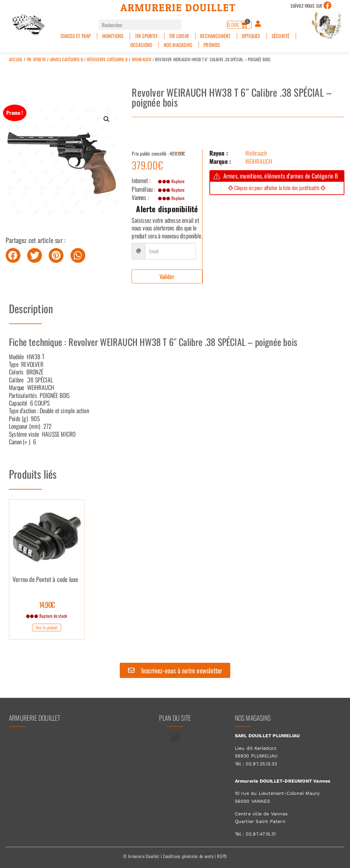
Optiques (251, 36)
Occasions (141, 45)
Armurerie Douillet (178, 8)
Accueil (16, 59)
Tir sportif (146, 36)
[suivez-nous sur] (328, 5)
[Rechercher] (186, 25)
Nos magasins (178, 45)
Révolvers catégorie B (107, 59)
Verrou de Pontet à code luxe (45, 580)
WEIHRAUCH (259, 161)
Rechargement (215, 36)
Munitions (113, 36)
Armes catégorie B (66, 59)
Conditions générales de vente (188, 856)
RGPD (222, 856)
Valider (167, 276)
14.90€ (47, 604)
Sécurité (281, 36)
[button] (107, 119)
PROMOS (212, 45)
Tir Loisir (179, 36)
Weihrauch (142, 59)
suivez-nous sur (306, 5)
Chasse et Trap (76, 36)
